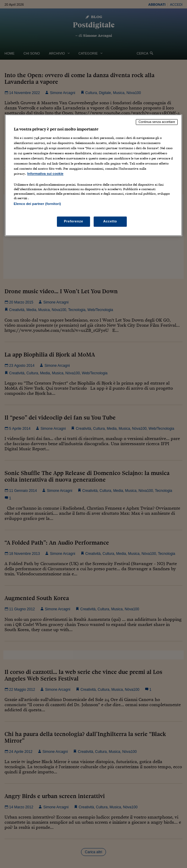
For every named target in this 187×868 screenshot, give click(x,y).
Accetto (110, 222)
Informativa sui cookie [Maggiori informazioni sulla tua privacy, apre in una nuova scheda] (45, 174)
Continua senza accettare (157, 122)
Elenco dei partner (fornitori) (37, 204)
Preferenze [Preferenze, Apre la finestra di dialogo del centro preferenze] (73, 222)
